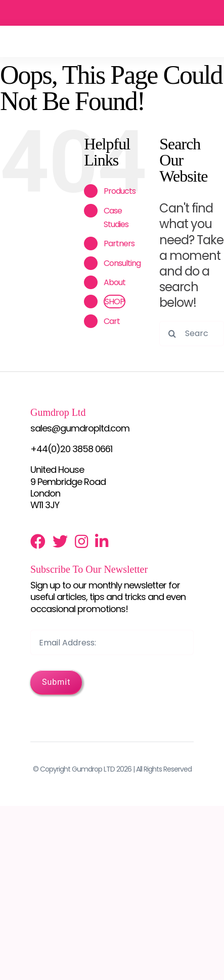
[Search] (172, 334)
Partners (119, 243)
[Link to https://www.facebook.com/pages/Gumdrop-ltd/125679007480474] (38, 541)
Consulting (122, 263)
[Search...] (192, 334)
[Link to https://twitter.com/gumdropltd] (60, 541)
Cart (112, 321)
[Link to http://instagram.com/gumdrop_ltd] (81, 541)
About (115, 282)
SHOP (115, 302)
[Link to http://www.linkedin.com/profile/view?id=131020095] (101, 541)
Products (120, 191)
